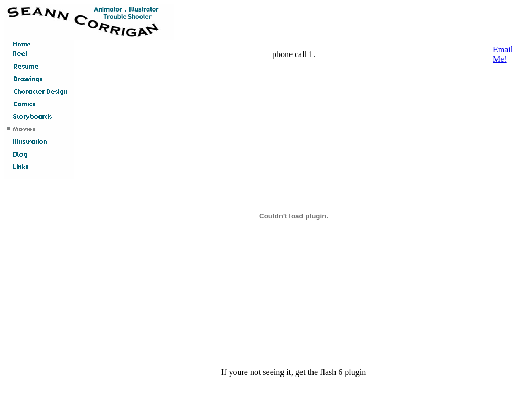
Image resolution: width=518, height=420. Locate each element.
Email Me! (503, 54)
